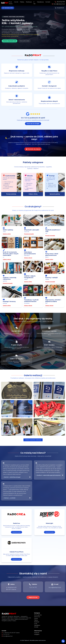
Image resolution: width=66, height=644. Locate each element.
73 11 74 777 (60, 2)
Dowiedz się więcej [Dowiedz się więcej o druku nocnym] (33, 152)
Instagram (37, 634)
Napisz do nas (33, 597)
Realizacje (29, 2)
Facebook (37, 633)
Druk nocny (37, 617)
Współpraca (40, 2)
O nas (36, 624)
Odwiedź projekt (16, 535)
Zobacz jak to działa (24, 41)
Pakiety (22, 2)
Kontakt (48, 2)
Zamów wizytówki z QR (10, 41)
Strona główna (38, 615)
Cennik (16, 2)
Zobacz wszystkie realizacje (33, 440)
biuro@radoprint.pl (58, 4)
